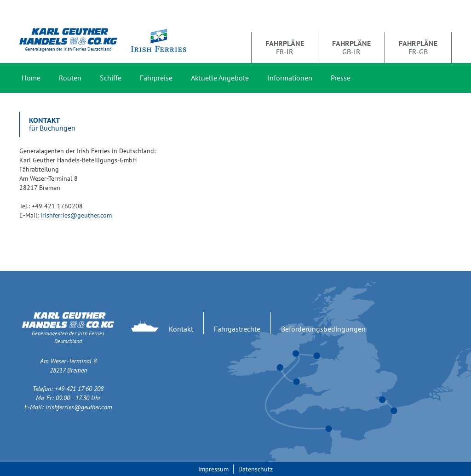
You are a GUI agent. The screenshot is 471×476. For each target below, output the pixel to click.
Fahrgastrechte (237, 329)
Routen (70, 78)
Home (31, 78)
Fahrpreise (156, 78)
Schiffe (111, 78)
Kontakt (181, 329)
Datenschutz (256, 469)
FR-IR (285, 47)
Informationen (290, 78)
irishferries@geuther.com (76, 215)
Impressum (213, 469)
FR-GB (418, 47)
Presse (341, 78)
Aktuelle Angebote (220, 78)
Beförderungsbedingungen (323, 329)
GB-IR (351, 47)
